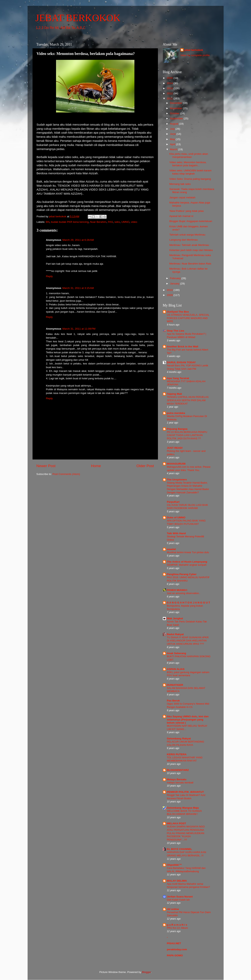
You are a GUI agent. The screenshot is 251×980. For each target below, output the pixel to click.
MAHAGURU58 (176, 464)
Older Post (145, 466)
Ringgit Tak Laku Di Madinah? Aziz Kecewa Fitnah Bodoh (186, 797)
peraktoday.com (177, 949)
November (177, 108)
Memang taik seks (180, 184)
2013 (170, 88)
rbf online (173, 909)
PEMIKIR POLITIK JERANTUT (185, 792)
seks (117, 222)
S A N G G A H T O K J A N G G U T (189, 603)
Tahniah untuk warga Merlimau (187, 235)
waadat (171, 549)
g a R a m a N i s (177, 925)
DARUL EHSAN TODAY (181, 362)
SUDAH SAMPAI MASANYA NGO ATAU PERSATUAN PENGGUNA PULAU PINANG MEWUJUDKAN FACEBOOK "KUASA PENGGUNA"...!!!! (186, 833)
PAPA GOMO (175, 955)
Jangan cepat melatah (182, 197)
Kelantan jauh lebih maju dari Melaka (191, 250)
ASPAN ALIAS (176, 669)
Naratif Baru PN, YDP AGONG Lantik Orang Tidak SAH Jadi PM (188, 367)
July (173, 129)
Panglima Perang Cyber (182, 574)
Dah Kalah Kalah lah (178, 900)
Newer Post (46, 466)
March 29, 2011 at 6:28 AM (78, 240)
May (173, 139)
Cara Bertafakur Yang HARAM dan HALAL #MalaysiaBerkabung (186, 870)
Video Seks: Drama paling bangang (190, 179)
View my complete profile (195, 55)
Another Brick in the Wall (183, 347)
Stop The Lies (176, 331)
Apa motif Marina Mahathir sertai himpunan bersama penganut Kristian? (188, 886)
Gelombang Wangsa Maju (183, 808)
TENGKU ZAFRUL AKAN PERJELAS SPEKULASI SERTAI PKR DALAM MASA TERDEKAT (188, 400)
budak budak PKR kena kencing (70, 222)
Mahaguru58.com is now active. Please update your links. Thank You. (189, 468)
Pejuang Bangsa (177, 429)
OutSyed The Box (178, 312)
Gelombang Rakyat (179, 739)
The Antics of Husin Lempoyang (187, 562)
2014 (170, 83)
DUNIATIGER (175, 685)
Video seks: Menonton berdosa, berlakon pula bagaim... (188, 164)
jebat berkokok (194, 50)
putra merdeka (176, 413)
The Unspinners (177, 480)
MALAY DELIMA (177, 881)
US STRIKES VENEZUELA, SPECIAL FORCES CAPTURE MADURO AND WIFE (188, 318)
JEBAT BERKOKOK (78, 18)
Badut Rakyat (175, 634)
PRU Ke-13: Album (178, 928)
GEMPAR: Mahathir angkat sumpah (187, 565)
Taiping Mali (174, 394)
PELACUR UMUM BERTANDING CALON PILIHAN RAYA (186, 743)
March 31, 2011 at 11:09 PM (79, 329)
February (176, 278)
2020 (170, 78)
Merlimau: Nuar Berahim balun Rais (190, 264)
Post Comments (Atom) (66, 474)
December (177, 103)
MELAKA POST (177, 823)
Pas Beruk (173, 701)
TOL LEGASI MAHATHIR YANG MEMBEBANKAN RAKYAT (185, 759)
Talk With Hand (176, 533)
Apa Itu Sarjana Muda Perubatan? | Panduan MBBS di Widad (187, 335)
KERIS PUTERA (177, 754)
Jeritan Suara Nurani (180, 897)
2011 (170, 98)
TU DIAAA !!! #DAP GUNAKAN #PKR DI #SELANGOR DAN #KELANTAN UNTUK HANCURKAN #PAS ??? (188, 641)
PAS (111, 222)
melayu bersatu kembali (180, 783)
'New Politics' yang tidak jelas (186, 211)
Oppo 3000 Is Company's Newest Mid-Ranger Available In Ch (188, 705)
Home (96, 466)
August (175, 124)
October (175, 113)
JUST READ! (175, 448)
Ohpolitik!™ (174, 865)
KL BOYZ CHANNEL (180, 849)
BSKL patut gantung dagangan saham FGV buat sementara (188, 674)
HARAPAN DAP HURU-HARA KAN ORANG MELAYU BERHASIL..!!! (187, 854)
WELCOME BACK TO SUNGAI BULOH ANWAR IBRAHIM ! (184, 813)
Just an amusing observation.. (184, 593)
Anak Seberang (177, 653)
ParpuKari (173, 502)
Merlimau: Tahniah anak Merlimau (189, 245)
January (175, 284)
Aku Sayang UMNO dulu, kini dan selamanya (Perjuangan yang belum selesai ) (188, 720)
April (173, 144)
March (174, 149)
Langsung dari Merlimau (183, 240)
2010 (170, 290)
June (173, 134)
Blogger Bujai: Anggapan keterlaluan (191, 221)
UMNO (125, 222)
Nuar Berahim (98, 222)
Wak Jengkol (175, 618)
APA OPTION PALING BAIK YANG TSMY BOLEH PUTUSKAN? (186, 522)
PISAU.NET (174, 943)
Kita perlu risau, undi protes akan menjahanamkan (189, 155)
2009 (170, 295)
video (134, 222)
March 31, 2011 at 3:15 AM (78, 288)
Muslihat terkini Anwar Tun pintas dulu (188, 552)
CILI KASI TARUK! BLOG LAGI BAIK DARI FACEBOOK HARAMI (188, 507)
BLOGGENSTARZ (178, 770)
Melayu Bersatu (177, 779)
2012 (170, 93)
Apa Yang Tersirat (178, 378)
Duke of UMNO (176, 517)
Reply (49, 276)
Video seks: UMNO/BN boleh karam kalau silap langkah (190, 172)
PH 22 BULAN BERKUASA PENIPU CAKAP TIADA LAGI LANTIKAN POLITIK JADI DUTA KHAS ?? (187, 435)
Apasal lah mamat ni (181, 216)
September (177, 118)
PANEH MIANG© (177, 590)
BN (48, 222)
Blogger (147, 972)
